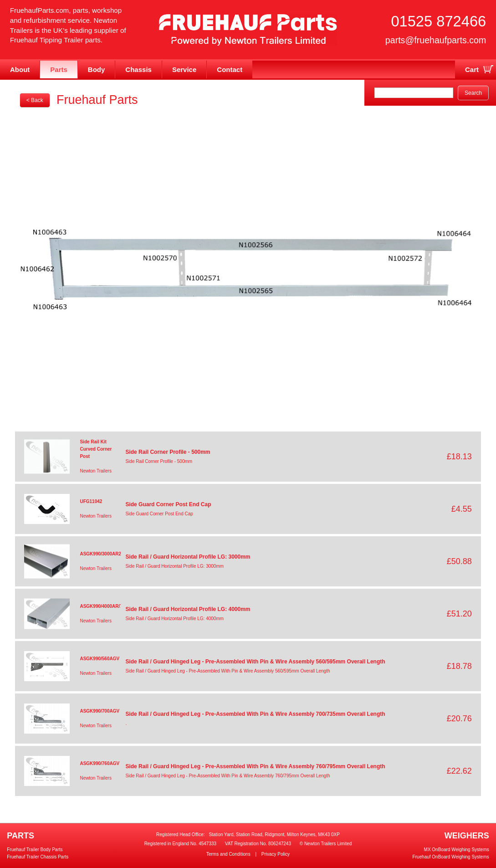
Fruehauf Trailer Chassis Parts (38, 857)
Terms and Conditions (228, 854)
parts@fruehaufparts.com (436, 40)
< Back (35, 100)
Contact (230, 69)
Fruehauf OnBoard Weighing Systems (451, 857)
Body (97, 69)
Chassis (138, 69)
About (20, 69)
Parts (59, 69)
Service (184, 69)
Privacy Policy (276, 854)
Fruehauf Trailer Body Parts (35, 850)
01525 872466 (438, 21)
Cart (472, 69)
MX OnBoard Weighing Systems (457, 850)
